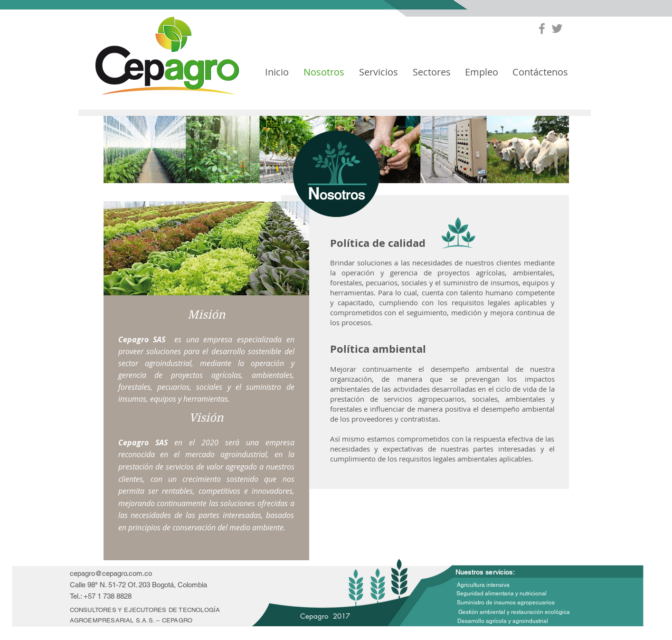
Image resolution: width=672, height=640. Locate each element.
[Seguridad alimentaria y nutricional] (502, 594)
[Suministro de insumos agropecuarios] (506, 603)
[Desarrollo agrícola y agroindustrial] (503, 621)
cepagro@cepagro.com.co (111, 573)
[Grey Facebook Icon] (542, 28)
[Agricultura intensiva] (483, 585)
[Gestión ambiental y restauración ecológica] (514, 612)
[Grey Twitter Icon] (557, 28)
